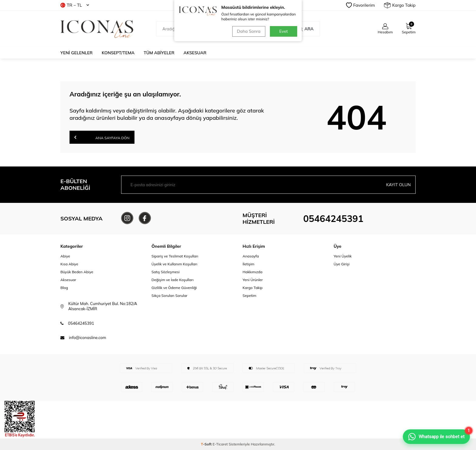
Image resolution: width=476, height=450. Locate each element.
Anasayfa (251, 256)
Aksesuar (195, 53)
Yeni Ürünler (253, 280)
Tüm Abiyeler (159, 53)
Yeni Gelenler (76, 53)
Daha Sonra (249, 31)
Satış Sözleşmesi (166, 272)
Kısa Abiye (69, 264)
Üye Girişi (342, 264)
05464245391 (333, 219)
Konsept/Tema (118, 53)
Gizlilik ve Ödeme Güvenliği (174, 288)
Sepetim (249, 296)
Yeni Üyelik (343, 256)
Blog (64, 288)
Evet (284, 31)
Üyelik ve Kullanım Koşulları (174, 264)
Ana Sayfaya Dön (102, 137)
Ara (306, 29)
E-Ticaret (220, 444)
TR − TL (75, 5)
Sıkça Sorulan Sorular (169, 296)
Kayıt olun (398, 185)
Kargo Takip (400, 5)
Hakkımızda (253, 272)
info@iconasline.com (87, 337)
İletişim (248, 264)
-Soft (207, 444)
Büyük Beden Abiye (77, 272)
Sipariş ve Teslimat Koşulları (175, 256)
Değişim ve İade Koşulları (173, 280)
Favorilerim (360, 5)
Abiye (65, 256)
